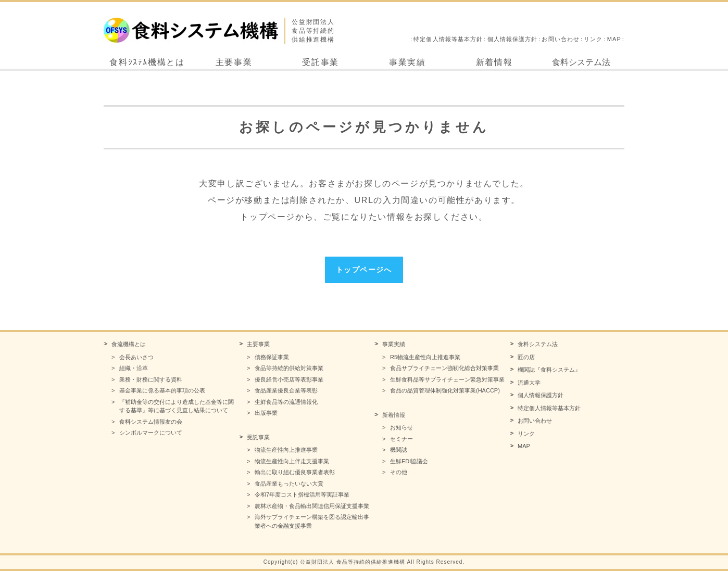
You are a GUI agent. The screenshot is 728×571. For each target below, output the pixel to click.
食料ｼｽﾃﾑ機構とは (147, 62)
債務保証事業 (272, 357)
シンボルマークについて (151, 433)
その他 (399, 472)
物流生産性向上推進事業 (286, 450)
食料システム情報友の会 (151, 422)
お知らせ (401, 427)
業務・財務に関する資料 (151, 379)
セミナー (401, 439)
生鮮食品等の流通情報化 (286, 402)
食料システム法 (581, 62)
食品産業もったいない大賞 (289, 484)
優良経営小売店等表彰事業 (289, 379)
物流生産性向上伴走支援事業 (292, 461)
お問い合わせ (561, 39)
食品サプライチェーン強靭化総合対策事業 (444, 368)
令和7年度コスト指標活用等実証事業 (302, 494)
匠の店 (526, 357)
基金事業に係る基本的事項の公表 (162, 390)
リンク (593, 39)
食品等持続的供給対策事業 (289, 368)
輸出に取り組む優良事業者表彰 (295, 472)
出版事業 (266, 413)
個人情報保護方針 (513, 39)
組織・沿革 (134, 368)
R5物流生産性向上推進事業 (425, 357)
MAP (614, 39)
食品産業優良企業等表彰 (286, 390)
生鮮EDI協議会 (409, 461)
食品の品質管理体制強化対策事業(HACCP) (445, 390)
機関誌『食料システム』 (549, 370)
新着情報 (494, 62)
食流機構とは (129, 344)
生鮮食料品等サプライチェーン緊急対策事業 (447, 379)
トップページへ (364, 270)
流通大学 (529, 383)
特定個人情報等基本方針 (448, 39)
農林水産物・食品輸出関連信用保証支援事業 (312, 506)
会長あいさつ (136, 357)
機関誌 (399, 450)
